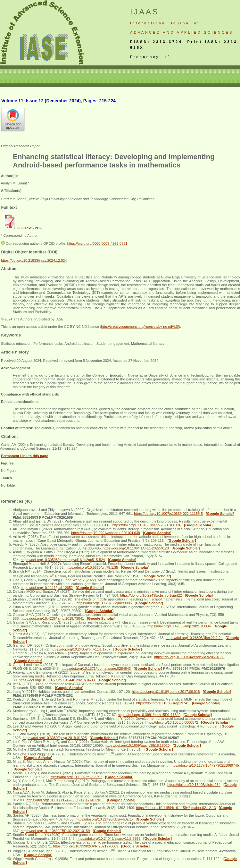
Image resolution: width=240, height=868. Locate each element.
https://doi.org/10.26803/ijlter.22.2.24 (194, 638)
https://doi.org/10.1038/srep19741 (163, 703)
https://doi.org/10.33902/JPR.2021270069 (86, 846)
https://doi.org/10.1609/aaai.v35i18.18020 (137, 745)
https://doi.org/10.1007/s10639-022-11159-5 (168, 514)
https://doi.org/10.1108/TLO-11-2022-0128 (136, 548)
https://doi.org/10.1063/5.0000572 (172, 722)
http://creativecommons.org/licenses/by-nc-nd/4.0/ (140, 327)
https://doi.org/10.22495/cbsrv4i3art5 (104, 819)
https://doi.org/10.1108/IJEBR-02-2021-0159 (55, 831)
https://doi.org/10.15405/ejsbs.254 (194, 785)
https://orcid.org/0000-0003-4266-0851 (97, 243)
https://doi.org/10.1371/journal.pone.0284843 (96, 668)
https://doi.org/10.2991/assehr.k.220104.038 (106, 533)
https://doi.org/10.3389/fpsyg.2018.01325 (55, 738)
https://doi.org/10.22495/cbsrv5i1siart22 (151, 595)
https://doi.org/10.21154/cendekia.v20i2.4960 (189, 657)
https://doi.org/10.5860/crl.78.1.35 (92, 567)
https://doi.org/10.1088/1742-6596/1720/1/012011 (65, 800)
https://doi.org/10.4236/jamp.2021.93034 (179, 626)
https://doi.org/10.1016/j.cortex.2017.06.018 (166, 692)
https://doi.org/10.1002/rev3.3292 (76, 777)
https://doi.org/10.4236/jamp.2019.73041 (52, 618)
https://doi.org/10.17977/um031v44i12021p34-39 (57, 680)
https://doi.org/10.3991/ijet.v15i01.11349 (149, 715)
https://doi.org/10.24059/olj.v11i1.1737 (81, 649)
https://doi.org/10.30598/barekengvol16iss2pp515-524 (63, 560)
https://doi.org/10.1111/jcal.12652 (47, 588)
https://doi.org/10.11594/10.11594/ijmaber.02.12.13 (176, 808)
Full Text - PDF (29, 228)
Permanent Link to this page (25, 456)
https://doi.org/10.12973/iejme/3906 (104, 603)
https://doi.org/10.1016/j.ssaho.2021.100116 (147, 525)
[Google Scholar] (220, 514)
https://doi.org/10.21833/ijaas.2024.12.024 (34, 260)
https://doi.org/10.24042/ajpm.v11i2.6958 (108, 838)
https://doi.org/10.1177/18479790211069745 (204, 765)
